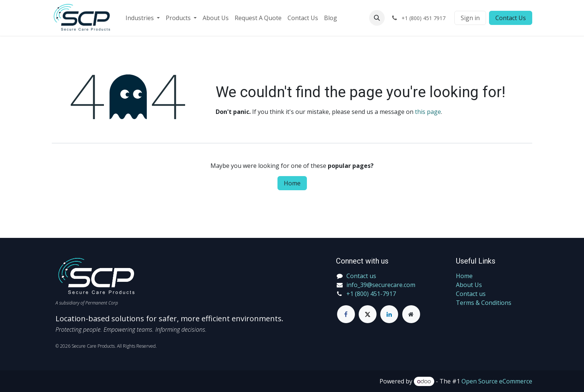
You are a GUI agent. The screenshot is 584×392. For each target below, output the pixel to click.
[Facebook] (346, 314)
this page (428, 112)
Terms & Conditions (484, 303)
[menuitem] (143, 18)
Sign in (470, 18)
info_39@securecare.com (381, 285)
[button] (377, 18)
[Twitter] (368, 314)
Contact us (471, 294)
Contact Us (511, 18)
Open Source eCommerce (497, 381)
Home (292, 183)
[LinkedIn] (389, 314)
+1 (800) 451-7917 (371, 294)
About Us (469, 285)
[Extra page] (411, 314)
